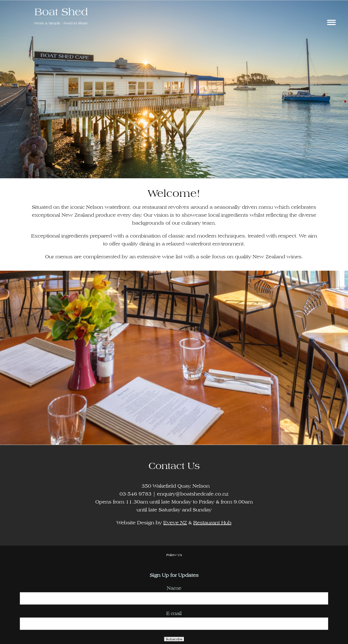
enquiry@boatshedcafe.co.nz (193, 494)
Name (174, 588)
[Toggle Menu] (331, 22)
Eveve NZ (175, 523)
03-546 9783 (136, 494)
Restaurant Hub (212, 523)
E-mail (174, 613)
